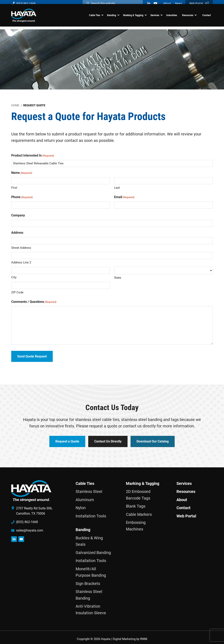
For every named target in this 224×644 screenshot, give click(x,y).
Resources (186, 488)
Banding (83, 526)
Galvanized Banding (93, 549)
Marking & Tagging (143, 480)
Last (117, 188)
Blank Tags (136, 503)
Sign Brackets (88, 580)
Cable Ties (85, 480)
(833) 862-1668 (23, 3)
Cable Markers (139, 511)
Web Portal (199, 3)
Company (18, 215)
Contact (183, 505)
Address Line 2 (21, 262)
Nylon (81, 505)
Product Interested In (33, 156)
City (14, 277)
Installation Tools (91, 513)
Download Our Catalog (155, 440)
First (14, 188)
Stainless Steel (89, 488)
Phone (22, 197)
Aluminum (85, 496)
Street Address (21, 248)
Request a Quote (65, 440)
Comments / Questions (34, 302)
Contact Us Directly (108, 440)
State (118, 278)
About (167, 3)
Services (184, 480)
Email (124, 197)
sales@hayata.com (30, 527)
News (179, 3)
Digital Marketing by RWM (130, 636)
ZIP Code (17, 292)
